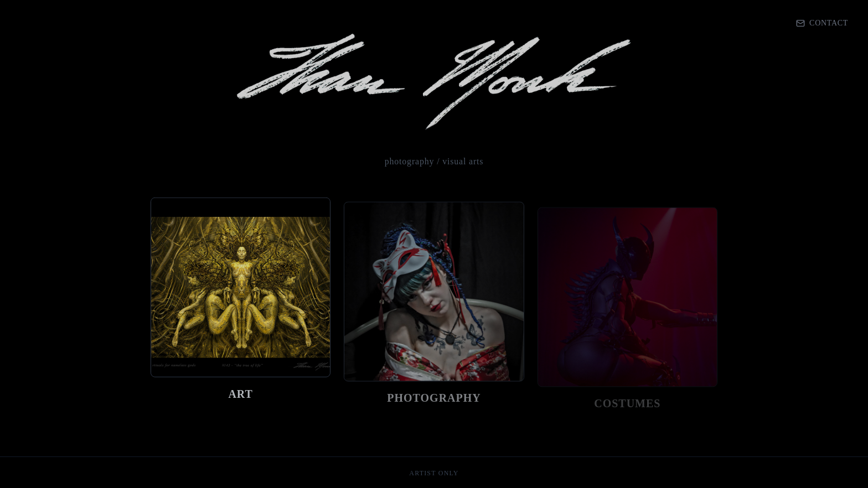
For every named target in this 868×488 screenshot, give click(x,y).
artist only (434, 473)
